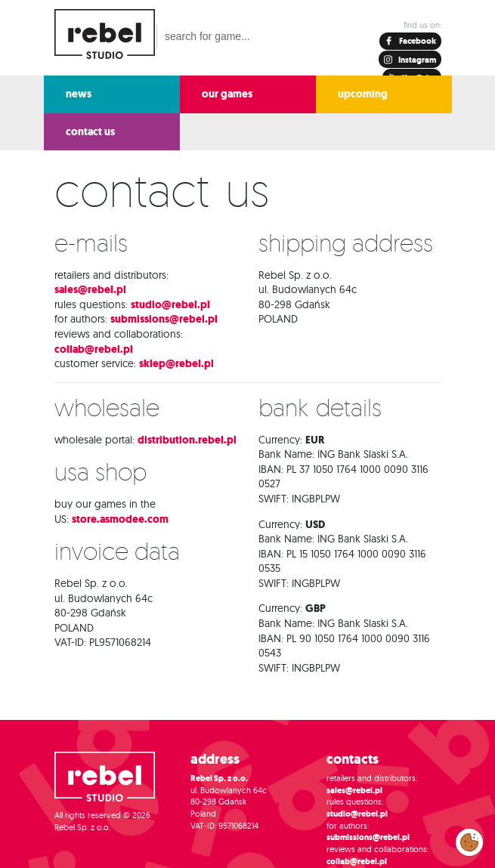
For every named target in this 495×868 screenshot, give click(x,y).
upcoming (363, 94)
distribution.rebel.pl (187, 440)
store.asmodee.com (120, 519)
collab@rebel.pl (94, 349)
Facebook (417, 41)
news (79, 94)
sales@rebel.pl (90, 290)
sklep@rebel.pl (176, 364)
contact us (90, 132)
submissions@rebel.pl (164, 319)
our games (227, 94)
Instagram (416, 60)
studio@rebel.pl (170, 305)
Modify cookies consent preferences (470, 842)
